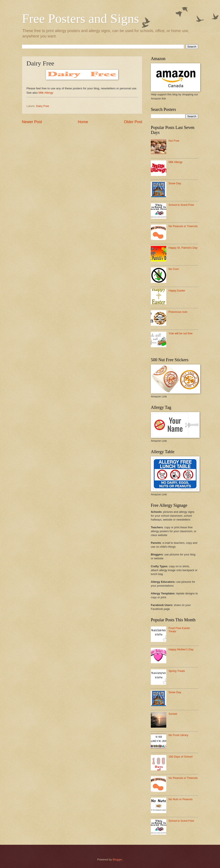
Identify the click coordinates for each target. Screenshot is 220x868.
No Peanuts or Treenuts (183, 226)
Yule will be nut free (180, 333)
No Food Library (178, 735)
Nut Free (174, 141)
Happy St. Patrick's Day (183, 248)
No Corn (174, 269)
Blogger (117, 859)
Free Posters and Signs (80, 19)
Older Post (133, 122)
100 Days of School (180, 757)
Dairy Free (43, 106)
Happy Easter (177, 291)
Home (83, 122)
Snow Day (175, 183)
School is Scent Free (181, 205)
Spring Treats (177, 671)
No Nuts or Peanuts (180, 799)
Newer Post (32, 122)
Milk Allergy (46, 93)
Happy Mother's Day (181, 649)
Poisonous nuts (178, 312)
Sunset (173, 714)
